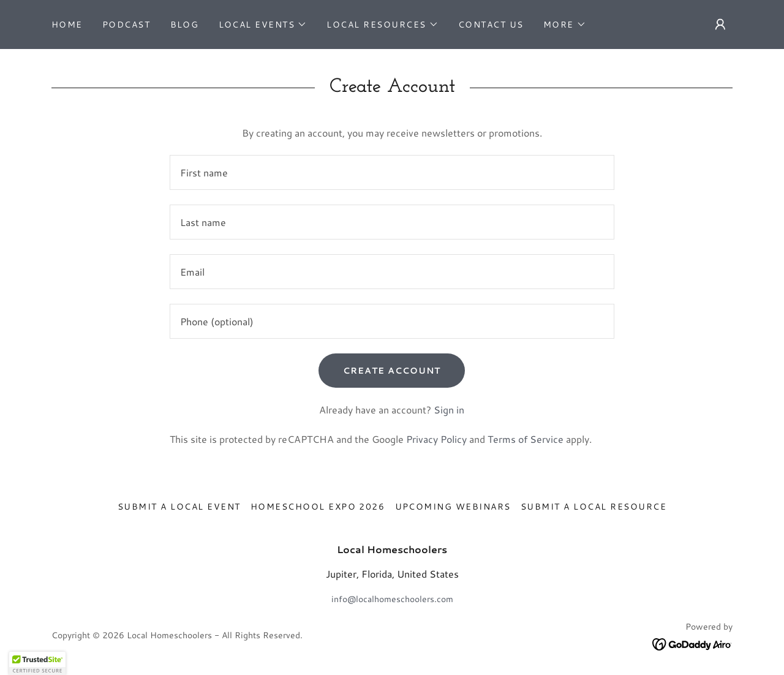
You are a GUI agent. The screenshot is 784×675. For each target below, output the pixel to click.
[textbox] (392, 172)
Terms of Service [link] (526, 439)
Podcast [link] (126, 25)
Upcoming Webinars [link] (453, 507)
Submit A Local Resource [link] (594, 507)
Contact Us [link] (491, 25)
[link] (692, 644)
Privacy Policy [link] (436, 439)
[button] (263, 25)
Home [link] (67, 25)
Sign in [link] (449, 409)
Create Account (392, 371)
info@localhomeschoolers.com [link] (392, 599)
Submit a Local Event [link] (179, 507)
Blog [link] (185, 25)
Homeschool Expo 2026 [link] (318, 507)
